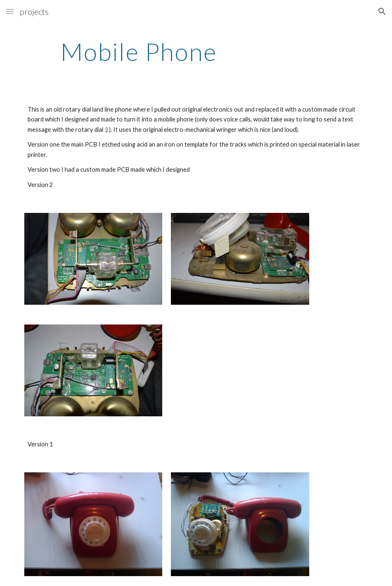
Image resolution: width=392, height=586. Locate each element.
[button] (10, 11)
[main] (139, 51)
